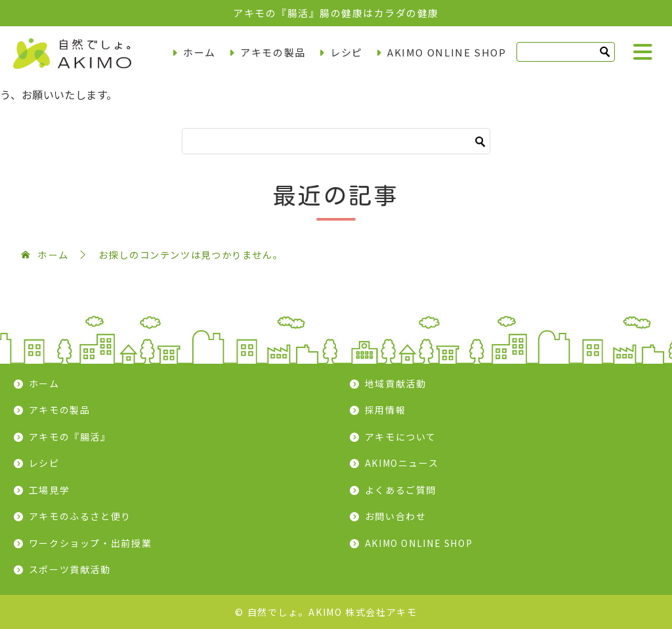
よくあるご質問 (401, 490)
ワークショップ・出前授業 (91, 543)
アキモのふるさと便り (80, 516)
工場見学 (50, 490)
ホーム (199, 52)
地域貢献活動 (396, 383)
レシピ (346, 52)
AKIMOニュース (402, 463)
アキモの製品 (273, 52)
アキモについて (401, 437)
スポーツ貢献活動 (70, 569)
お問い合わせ (396, 516)
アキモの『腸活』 (70, 437)
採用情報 (386, 410)
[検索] (566, 52)
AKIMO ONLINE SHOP (447, 52)
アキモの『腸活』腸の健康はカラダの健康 (336, 13)
